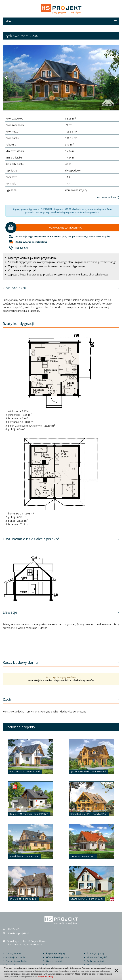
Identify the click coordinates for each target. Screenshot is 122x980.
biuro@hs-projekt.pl (18, 933)
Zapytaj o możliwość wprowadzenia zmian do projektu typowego (47, 266)
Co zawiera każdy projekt (23, 270)
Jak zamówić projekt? (97, 957)
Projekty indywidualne (16, 961)
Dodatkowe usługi (95, 961)
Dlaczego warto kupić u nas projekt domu (33, 258)
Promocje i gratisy (95, 953)
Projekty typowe (13, 953)
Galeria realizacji (54, 961)
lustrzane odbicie (108, 197)
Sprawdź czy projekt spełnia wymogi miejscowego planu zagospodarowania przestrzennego (62, 262)
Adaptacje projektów (15, 957)
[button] (6, 78)
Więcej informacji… (47, 977)
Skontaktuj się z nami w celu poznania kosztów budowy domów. (61, 680)
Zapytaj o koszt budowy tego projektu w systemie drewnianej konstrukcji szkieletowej (59, 274)
